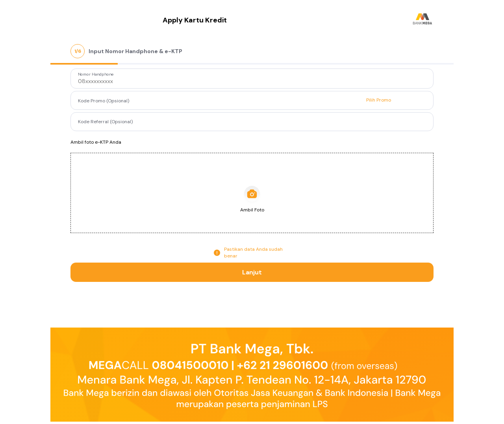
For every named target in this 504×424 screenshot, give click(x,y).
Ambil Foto (252, 210)
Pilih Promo (379, 100)
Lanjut (252, 272)
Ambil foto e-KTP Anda (96, 142)
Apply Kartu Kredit (195, 20)
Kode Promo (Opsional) (104, 101)
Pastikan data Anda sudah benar (253, 253)
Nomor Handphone (96, 74)
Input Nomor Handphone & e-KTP (135, 51)
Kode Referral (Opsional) (105, 121)
